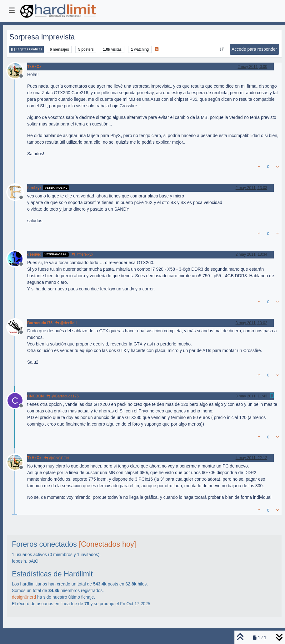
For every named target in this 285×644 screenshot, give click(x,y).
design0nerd (24, 597)
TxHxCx (34, 67)
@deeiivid (66, 323)
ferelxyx (34, 188)
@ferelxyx (82, 254)
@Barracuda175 (63, 396)
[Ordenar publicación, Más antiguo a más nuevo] (222, 49)
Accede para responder (254, 49)
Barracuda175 (40, 323)
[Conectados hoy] (107, 544)
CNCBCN (35, 396)
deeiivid (34, 254)
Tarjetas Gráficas (27, 49)
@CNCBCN (57, 458)
